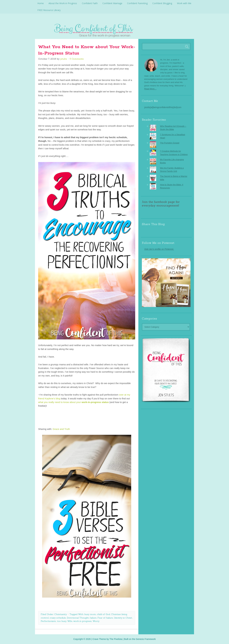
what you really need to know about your (73, 402)
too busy (62, 621)
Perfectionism (48, 621)
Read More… (150, 89)
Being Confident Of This (114, 29)
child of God (103, 614)
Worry (96, 621)
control (45, 617)
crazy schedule (58, 617)
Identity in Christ (123, 617)
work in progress (82, 621)
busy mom (90, 614)
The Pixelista (116, 639)
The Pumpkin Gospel (170, 143)
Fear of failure (105, 617)
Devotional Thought (78, 617)
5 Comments (77, 59)
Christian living (119, 614)
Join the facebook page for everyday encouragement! (161, 203)
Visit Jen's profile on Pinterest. (159, 249)
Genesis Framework (146, 639)
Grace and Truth (61, 429)
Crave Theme (99, 639)
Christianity (61, 614)
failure (93, 617)
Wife (70, 621)
